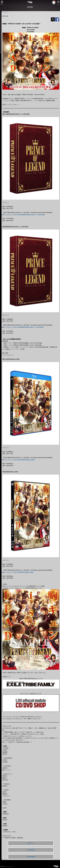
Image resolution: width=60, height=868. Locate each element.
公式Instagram (31, 857)
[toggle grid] (2, 2)
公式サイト (31, 843)
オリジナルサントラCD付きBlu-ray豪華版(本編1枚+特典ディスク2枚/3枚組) (24, 215)
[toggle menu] (58, 2)
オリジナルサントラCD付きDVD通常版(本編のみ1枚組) (18, 572)
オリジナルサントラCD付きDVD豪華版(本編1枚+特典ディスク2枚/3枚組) (23, 327)
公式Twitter (31, 850)
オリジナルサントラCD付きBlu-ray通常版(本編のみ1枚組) (19, 460)
